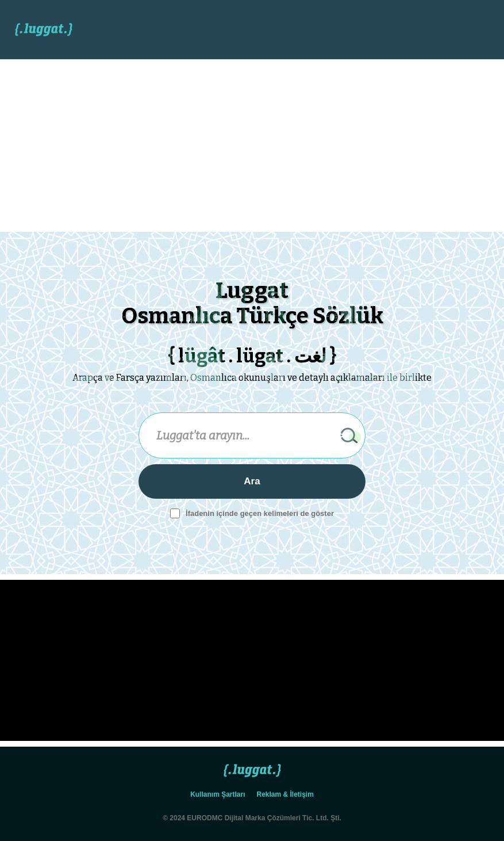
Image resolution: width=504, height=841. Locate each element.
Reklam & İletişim (285, 794)
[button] (467, 30)
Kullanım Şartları (218, 794)
